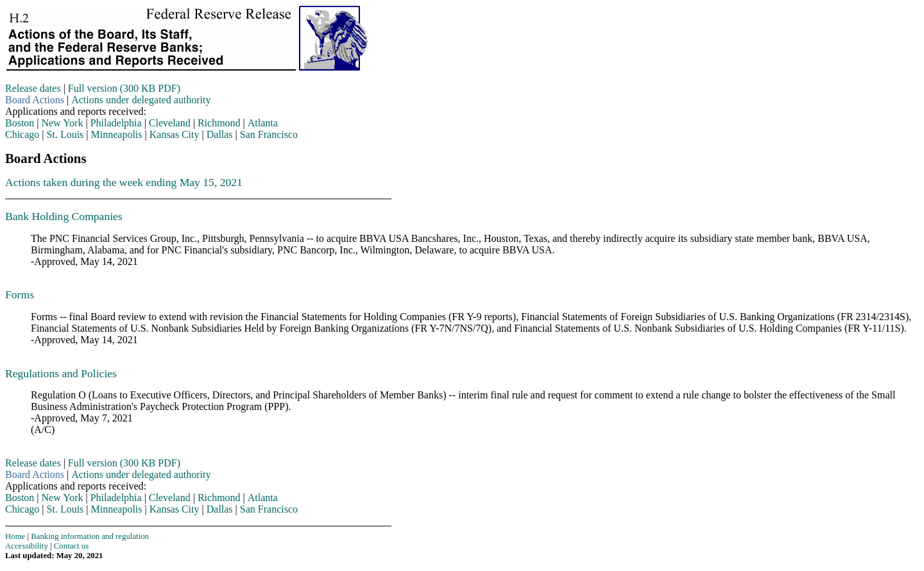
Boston (20, 123)
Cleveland (170, 123)
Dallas (220, 134)
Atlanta (263, 123)
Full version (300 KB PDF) (124, 88)
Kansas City (175, 134)
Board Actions (35, 100)
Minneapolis (117, 134)
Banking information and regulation (90, 536)
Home (15, 536)
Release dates (33, 88)
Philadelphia (116, 123)
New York (63, 123)
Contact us (71, 546)
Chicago (22, 134)
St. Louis (65, 134)
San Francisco (269, 134)
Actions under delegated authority (141, 100)
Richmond (219, 123)
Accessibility (27, 546)
